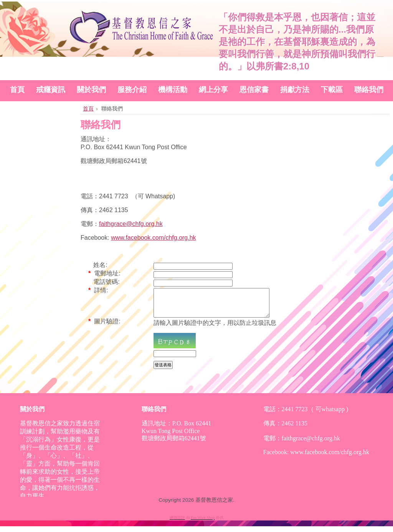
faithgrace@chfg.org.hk (131, 224)
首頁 (88, 109)
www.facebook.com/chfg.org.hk (153, 238)
